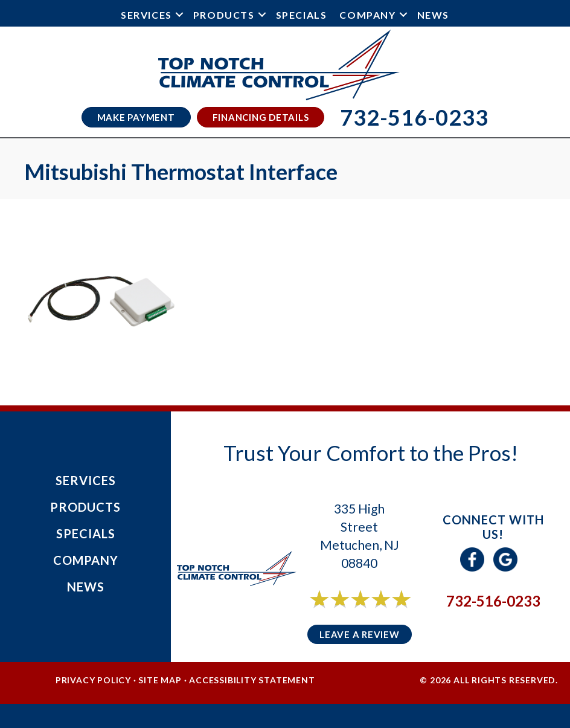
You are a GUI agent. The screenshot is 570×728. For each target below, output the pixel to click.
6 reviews (370, 612)
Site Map (160, 680)
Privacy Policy (93, 680)
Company (367, 15)
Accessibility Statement (252, 680)
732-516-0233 (493, 601)
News (433, 15)
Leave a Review (360, 634)
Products (224, 15)
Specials (302, 15)
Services (146, 15)
